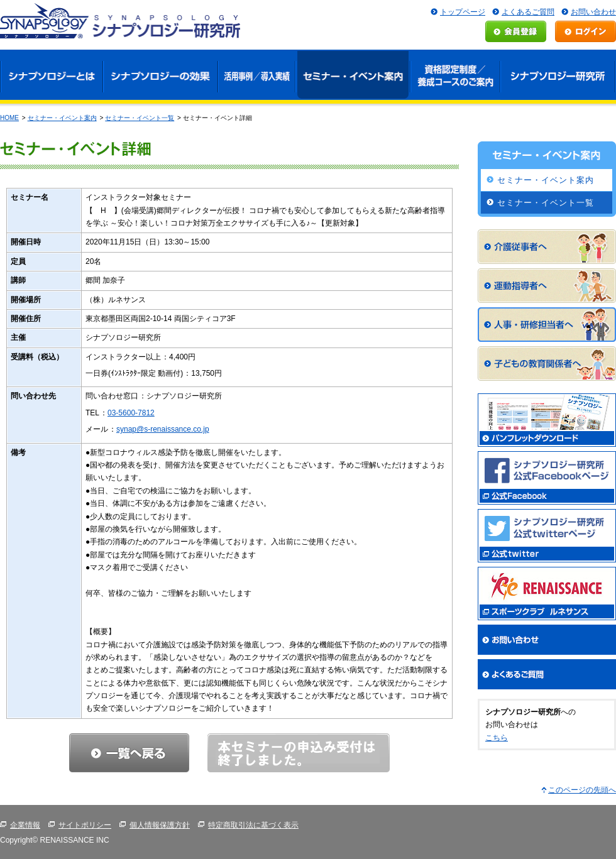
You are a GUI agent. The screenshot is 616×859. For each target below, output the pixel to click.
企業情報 (25, 825)
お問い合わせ (593, 12)
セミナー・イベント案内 (62, 118)
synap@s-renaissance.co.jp (163, 429)
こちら (497, 738)
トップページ (463, 12)
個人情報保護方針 (160, 825)
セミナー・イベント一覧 (140, 118)
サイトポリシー (85, 825)
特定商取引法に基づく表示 (253, 825)
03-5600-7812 (131, 413)
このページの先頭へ (582, 790)
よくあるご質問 (528, 12)
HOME (9, 118)
